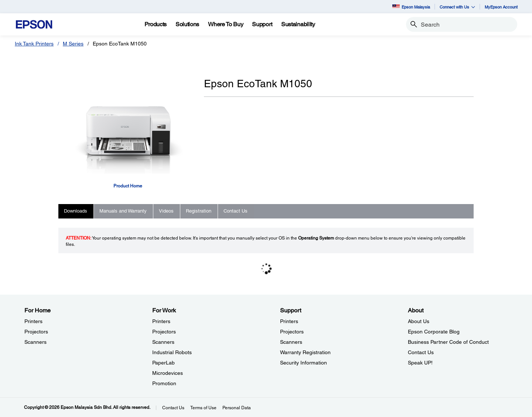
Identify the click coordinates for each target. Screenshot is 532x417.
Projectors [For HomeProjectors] (36, 332)
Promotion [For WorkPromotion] (164, 383)
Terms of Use (203, 408)
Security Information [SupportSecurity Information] (303, 363)
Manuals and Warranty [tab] (123, 211)
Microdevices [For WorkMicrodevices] (168, 373)
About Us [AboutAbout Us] (419, 321)
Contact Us (173, 408)
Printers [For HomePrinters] (33, 321)
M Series (73, 44)
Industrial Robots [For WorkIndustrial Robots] (172, 352)
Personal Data (237, 408)
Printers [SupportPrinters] (289, 321)
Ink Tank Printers (34, 44)
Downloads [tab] (76, 211)
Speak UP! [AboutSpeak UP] (420, 363)
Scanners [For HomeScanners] (35, 342)
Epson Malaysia (411, 7)
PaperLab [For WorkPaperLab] (163, 363)
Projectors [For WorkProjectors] (164, 332)
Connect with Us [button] (457, 7)
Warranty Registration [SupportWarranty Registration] (305, 352)
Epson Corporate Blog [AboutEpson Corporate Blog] (434, 332)
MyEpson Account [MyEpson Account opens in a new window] (501, 7)
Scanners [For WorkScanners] (163, 342)
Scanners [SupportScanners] (291, 342)
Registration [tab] (199, 211)
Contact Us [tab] (236, 211)
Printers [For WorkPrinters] (161, 321)
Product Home (128, 186)
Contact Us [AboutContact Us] (421, 352)
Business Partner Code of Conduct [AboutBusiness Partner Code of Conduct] (448, 342)
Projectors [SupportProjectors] (292, 332)
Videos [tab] (166, 211)
